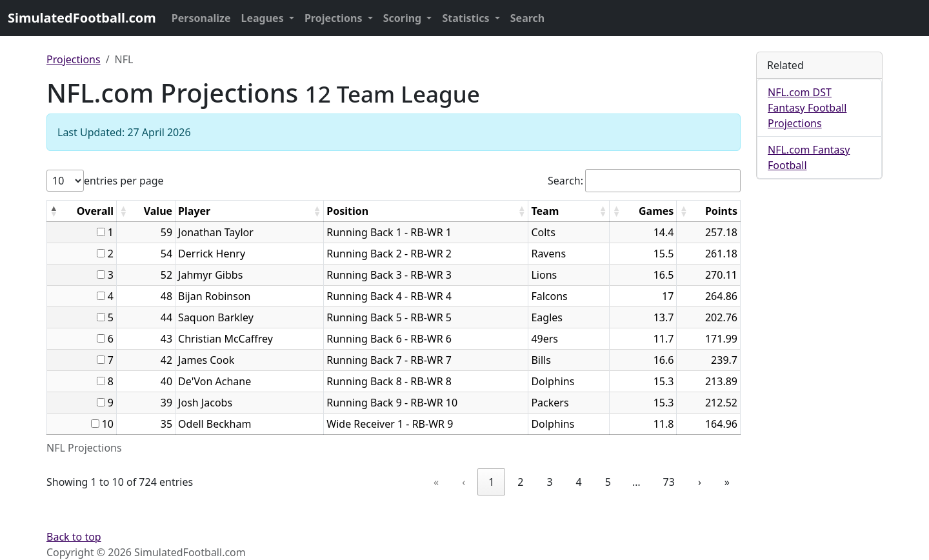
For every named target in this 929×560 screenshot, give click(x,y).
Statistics (467, 18)
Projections (335, 18)
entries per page (124, 181)
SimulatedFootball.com (82, 18)
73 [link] (669, 482)
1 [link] (491, 482)
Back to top (74, 537)
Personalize (201, 18)
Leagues (264, 18)
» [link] (727, 482)
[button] (54, 211)
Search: (565, 181)
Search (527, 18)
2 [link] (520, 482)
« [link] (436, 482)
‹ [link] (464, 482)
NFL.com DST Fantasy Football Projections (807, 108)
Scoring (404, 18)
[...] (101, 232)
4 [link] (579, 482)
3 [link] (549, 482)
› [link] (700, 482)
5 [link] (608, 482)
